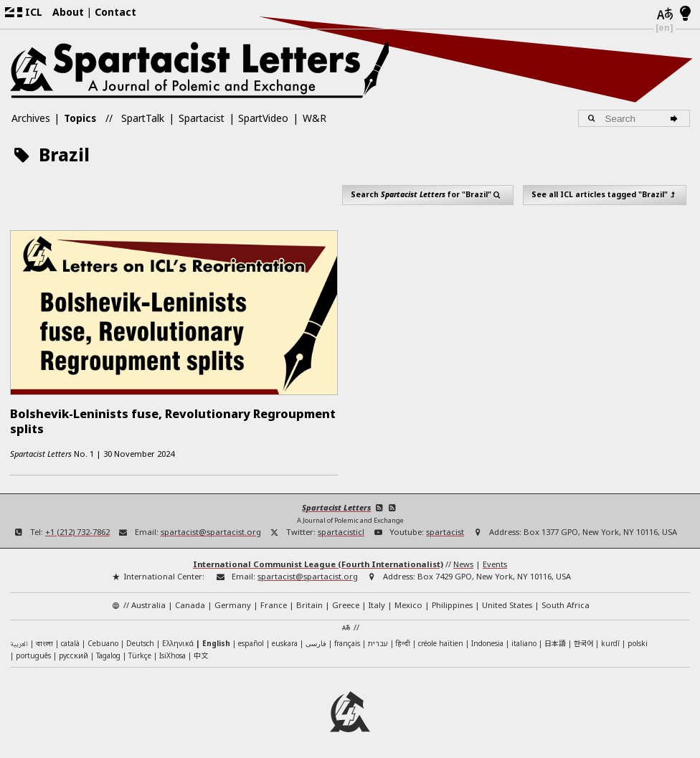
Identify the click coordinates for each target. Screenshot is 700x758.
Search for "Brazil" (428, 194)
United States (507, 601)
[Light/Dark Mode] (685, 14)
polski (638, 640)
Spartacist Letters (336, 504)
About (68, 12)
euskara (285, 640)
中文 (201, 652)
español (251, 640)
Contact (115, 12)
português (33, 652)
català (70, 640)
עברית (378, 640)
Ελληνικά (178, 640)
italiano (524, 640)
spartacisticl (341, 528)
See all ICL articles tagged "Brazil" (605, 194)
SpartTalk (143, 118)
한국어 (583, 639)
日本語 (555, 639)
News (463, 560)
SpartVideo (263, 118)
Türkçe (140, 652)
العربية (19, 641)
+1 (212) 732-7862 (77, 528)
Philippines (452, 601)
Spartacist (202, 118)
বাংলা (44, 641)
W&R (314, 118)
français (347, 640)
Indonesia (487, 640)
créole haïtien (441, 640)
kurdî (610, 640)
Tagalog (108, 652)
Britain (309, 601)
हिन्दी (403, 640)
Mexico (408, 601)
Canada (190, 601)
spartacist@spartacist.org (211, 528)
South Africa (566, 601)
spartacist (445, 528)
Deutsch (140, 640)
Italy (377, 601)
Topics (80, 118)
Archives (31, 118)
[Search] (676, 118)
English (216, 640)
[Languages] (664, 15)
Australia (148, 601)
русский (74, 652)
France (274, 601)
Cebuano (103, 640)
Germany (233, 601)
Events (495, 560)
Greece (346, 601)
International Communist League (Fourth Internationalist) (318, 560)
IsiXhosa (172, 652)
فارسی (316, 640)
